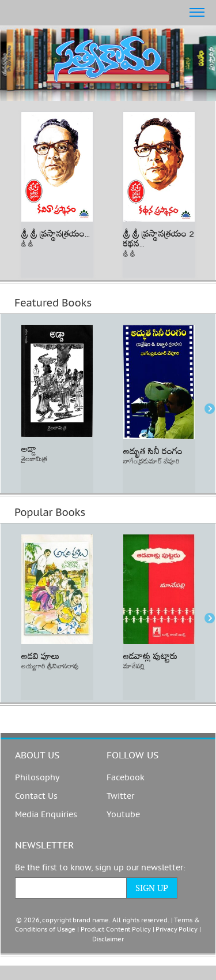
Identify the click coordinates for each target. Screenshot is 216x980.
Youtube (123, 815)
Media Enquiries (46, 815)
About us (37, 755)
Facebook (126, 778)
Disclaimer (108, 939)
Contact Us (36, 796)
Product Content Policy (116, 929)
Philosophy (37, 778)
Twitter (120, 796)
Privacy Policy (176, 929)
